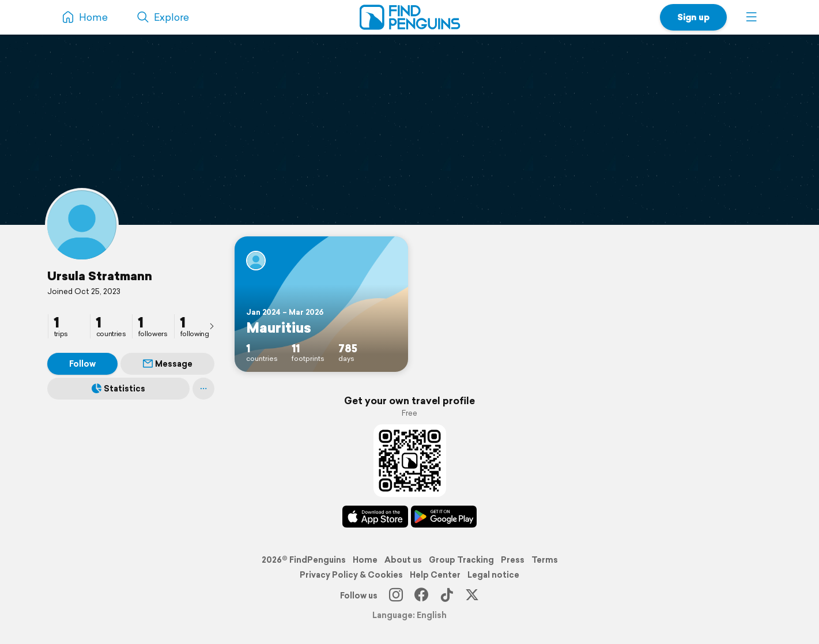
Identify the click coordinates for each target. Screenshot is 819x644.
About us (403, 560)
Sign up (693, 17)
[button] (752, 17)
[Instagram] (396, 596)
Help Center (435, 575)
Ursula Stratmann (100, 276)
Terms (545, 560)
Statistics (118, 389)
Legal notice (493, 575)
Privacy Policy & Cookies (351, 575)
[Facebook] (421, 596)
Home (365, 560)
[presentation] (212, 326)
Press (513, 560)
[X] (472, 596)
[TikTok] (447, 596)
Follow (82, 364)
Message (168, 364)
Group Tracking (461, 560)
